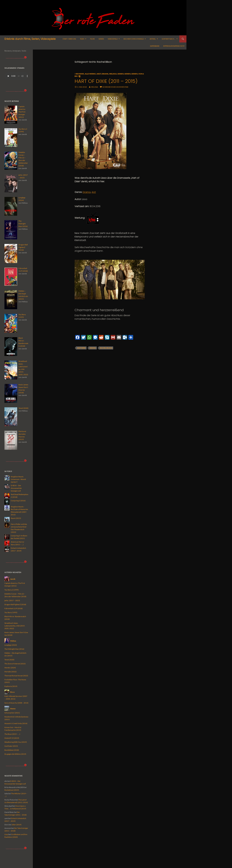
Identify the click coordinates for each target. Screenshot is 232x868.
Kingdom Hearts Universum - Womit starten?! (18, 479)
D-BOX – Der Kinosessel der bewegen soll (16, 488)
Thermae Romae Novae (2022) (16, 676)
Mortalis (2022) (11, 672)
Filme (92, 39)
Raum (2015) (16, 518)
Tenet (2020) (9, 660)
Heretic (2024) (10, 668)
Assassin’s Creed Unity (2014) (16, 723)
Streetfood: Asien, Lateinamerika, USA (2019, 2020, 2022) (15, 626)
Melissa (113, 74)
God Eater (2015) (11, 746)
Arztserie (81, 348)
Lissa (6, 834)
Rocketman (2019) (12, 790)
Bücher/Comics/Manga (134, 39)
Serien (101, 39)
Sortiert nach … (169, 39)
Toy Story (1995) (11, 612)
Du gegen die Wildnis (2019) (15, 754)
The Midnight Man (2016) (14, 649)
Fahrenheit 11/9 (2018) (14, 608)
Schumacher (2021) (12, 713)
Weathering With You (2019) (16, 742)
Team (82, 39)
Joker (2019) (16, 825)
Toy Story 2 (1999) (12, 590)
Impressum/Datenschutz (174, 46)
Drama (105, 74)
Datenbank (155, 46)
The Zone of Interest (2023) (15, 664)
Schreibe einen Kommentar (115, 87)
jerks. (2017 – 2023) (12, 600)
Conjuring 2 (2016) (18, 501)
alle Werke (90, 74)
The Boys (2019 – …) (12, 734)
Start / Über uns (69, 39)
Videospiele (113, 39)
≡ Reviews (79, 74)
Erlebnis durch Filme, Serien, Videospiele (30, 39)
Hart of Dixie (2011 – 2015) (106, 81)
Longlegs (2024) (11, 645)
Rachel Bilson (106, 348)
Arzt (99, 74)
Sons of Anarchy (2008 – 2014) (16, 703)
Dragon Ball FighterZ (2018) (15, 604)
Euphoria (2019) (11, 686)
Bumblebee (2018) (12, 750)
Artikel (153, 39)
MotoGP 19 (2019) (12, 738)
